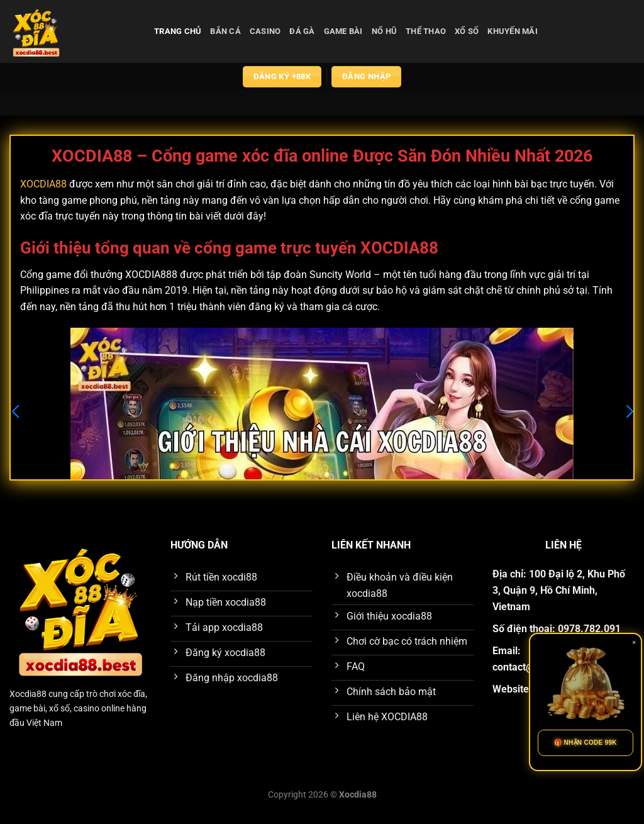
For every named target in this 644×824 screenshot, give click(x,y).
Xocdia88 (28, 694)
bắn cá (225, 31)
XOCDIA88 (43, 184)
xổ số (467, 31)
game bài (343, 31)
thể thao (426, 31)
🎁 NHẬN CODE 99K (586, 743)
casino (265, 31)
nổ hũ (384, 31)
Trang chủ (178, 31)
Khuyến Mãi (513, 31)
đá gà (302, 31)
